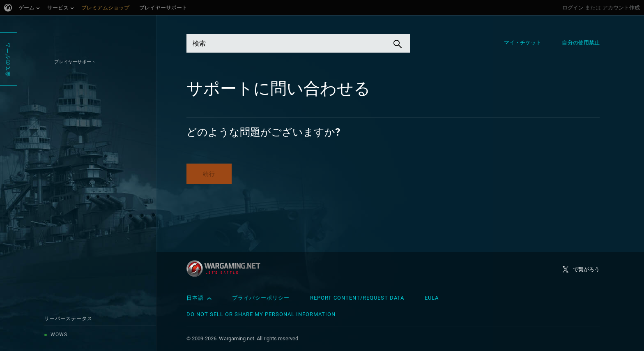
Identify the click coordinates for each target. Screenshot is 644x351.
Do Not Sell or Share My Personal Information (261, 314)
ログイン (573, 8)
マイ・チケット (523, 43)
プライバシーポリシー (261, 298)
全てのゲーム (8, 59)
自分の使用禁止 (581, 43)
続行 (209, 174)
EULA (432, 298)
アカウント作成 (621, 8)
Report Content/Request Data (357, 298)
